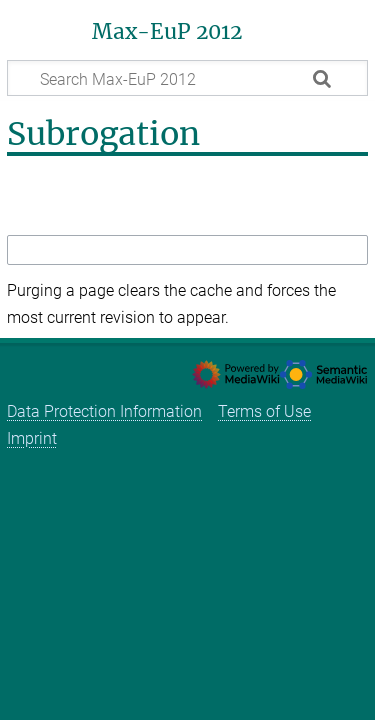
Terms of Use (264, 411)
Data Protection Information (104, 411)
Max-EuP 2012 (167, 32)
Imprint (32, 438)
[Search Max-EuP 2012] (187, 78)
